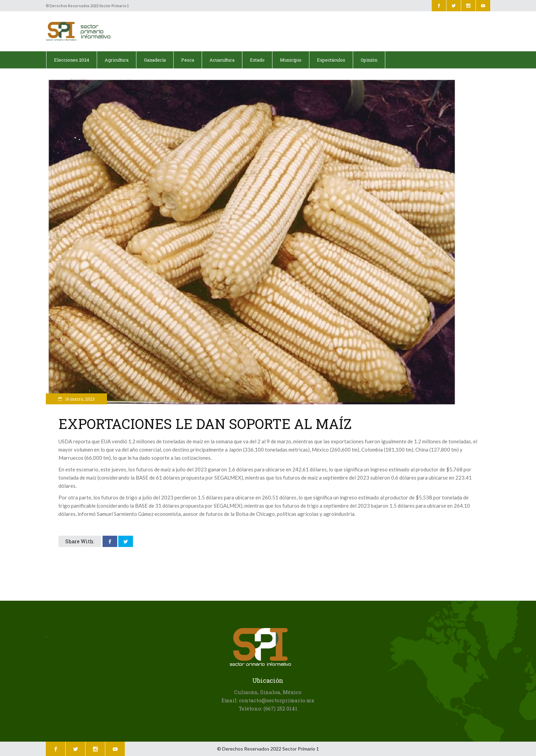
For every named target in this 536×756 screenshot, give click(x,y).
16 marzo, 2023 (79, 399)
